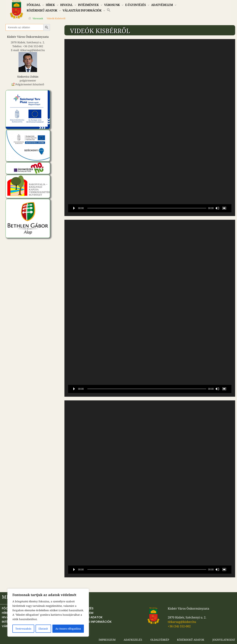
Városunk (38, 18)
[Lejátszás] (74, 208)
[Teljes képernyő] (225, 208)
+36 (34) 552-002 (33, 46)
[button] (109, 10)
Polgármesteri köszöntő (30, 84)
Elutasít (43, 629)
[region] (48, 613)
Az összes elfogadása (68, 629)
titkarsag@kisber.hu (32, 50)
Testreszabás (23, 629)
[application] (150, 128)
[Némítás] (217, 208)
